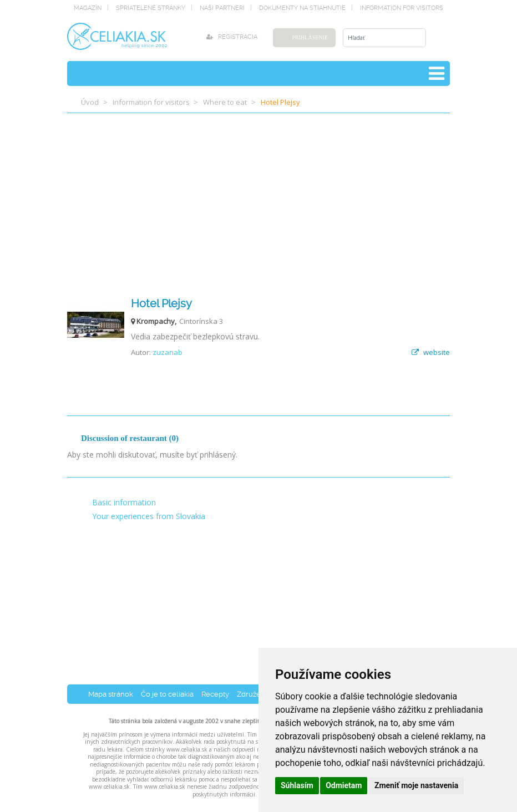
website (431, 352)
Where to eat (225, 102)
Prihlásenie (310, 37)
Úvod (90, 102)
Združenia (254, 694)
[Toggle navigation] (437, 73)
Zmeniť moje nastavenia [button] (416, 785)
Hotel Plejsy (161, 303)
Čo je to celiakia (167, 694)
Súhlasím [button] (297, 785)
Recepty (215, 694)
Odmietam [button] (344, 785)
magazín (88, 8)
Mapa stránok (111, 694)
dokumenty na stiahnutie (302, 8)
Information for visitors (402, 8)
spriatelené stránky (151, 8)
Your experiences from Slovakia (149, 516)
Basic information (124, 502)
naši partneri (222, 8)
